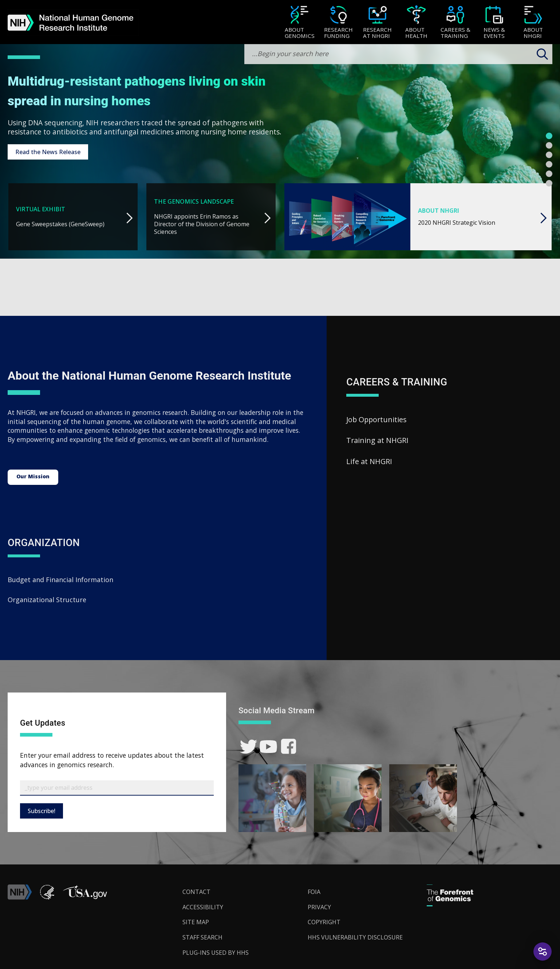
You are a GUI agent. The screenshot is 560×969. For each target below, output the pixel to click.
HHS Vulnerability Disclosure (355, 937)
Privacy (319, 907)
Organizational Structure (47, 600)
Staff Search (202, 937)
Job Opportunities (376, 419)
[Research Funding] (338, 23)
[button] (85, 898)
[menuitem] (299, 22)
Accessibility (203, 907)
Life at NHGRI (369, 461)
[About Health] (416, 23)
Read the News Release (48, 152)
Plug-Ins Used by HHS (216, 953)
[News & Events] (494, 23)
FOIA (314, 892)
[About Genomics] (299, 23)
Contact (196, 892)
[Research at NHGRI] (377, 23)
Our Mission (33, 476)
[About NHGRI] (533, 23)
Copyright (324, 922)
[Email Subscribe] (117, 788)
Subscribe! (42, 811)
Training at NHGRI (377, 440)
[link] (249, 747)
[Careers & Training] (455, 23)
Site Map (196, 922)
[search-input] (398, 54)
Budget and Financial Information (60, 580)
